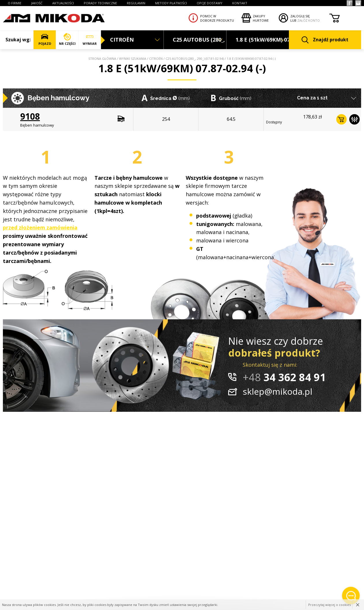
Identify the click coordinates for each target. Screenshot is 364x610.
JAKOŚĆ (37, 3)
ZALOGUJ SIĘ (300, 16)
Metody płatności (171, 3)
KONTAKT (240, 3)
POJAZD (45, 39)
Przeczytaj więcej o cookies (329, 605)
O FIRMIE (15, 3)
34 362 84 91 (284, 377)
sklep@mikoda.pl (277, 391)
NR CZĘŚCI (67, 39)
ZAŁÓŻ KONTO (309, 20)
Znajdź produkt (325, 40)
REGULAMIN (136, 3)
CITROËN (156, 59)
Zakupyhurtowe (261, 18)
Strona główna (102, 59)
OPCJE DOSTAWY (210, 3)
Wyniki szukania (133, 59)
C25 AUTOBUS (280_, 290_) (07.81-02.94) (195, 59)
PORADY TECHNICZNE (100, 3)
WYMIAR (90, 39)
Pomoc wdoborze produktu (217, 18)
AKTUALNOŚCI (63, 3)
